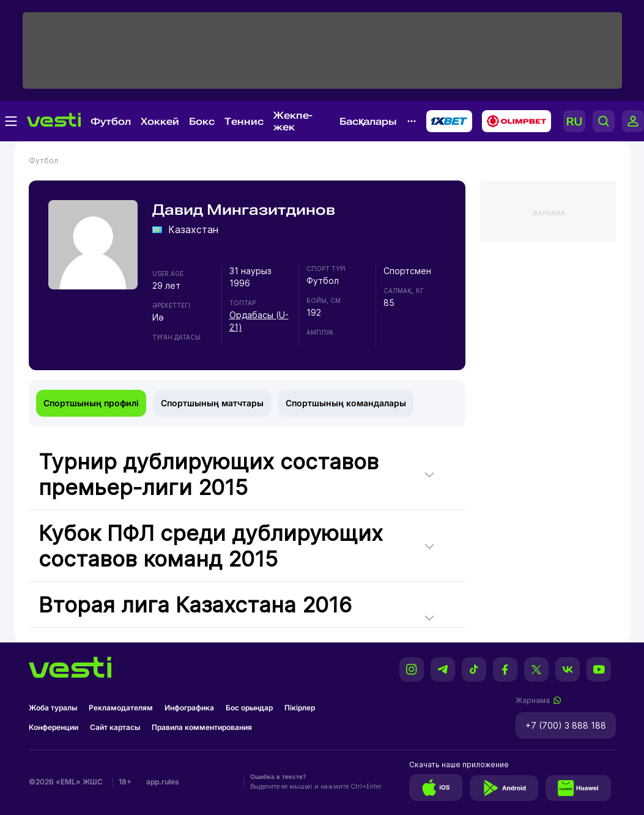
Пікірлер (300, 708)
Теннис (244, 121)
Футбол (111, 121)
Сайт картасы (115, 727)
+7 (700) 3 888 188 (566, 725)
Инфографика (189, 708)
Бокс (202, 121)
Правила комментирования (202, 727)
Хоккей (160, 121)
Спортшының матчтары (212, 403)
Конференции (54, 727)
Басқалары (368, 121)
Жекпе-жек (293, 121)
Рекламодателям (121, 708)
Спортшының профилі (91, 403)
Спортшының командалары (346, 403)
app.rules (163, 782)
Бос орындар (249, 708)
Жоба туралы (53, 708)
